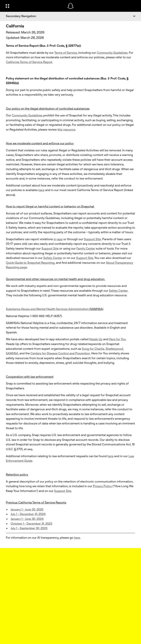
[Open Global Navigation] (34, 6)
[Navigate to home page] (70, 6)
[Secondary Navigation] (70, 16)
